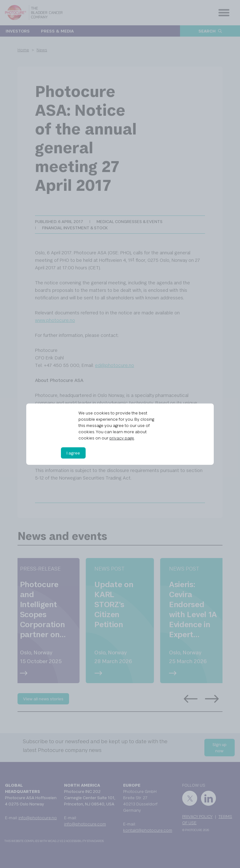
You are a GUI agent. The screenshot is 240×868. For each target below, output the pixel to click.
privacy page (122, 438)
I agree (73, 453)
